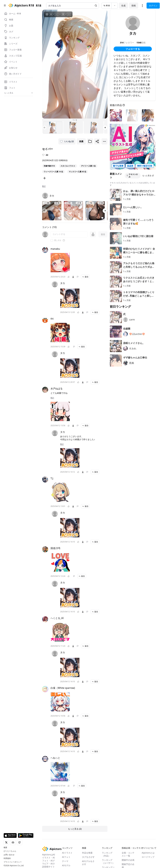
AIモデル (66, 865)
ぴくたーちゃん (10, 851)
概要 (5, 848)
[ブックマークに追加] (90, 141)
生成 (123, 5)
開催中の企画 (128, 860)
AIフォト (66, 857)
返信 (85, 277)
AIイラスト (67, 853)
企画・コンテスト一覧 (128, 854)
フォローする (133, 49)
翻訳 (44, 186)
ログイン (153, 5)
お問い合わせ (9, 855)
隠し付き (58, 240)
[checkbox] (52, 240)
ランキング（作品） (107, 854)
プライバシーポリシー (13, 862)
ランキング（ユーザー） (108, 861)
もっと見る (148, 176)
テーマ (65, 861)
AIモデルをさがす (88, 863)
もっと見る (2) (75, 829)
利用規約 (7, 858)
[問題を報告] (78, 277)
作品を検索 (87, 853)
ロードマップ (148, 857)
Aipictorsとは (148, 853)
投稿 (134, 5)
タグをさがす (88, 857)
